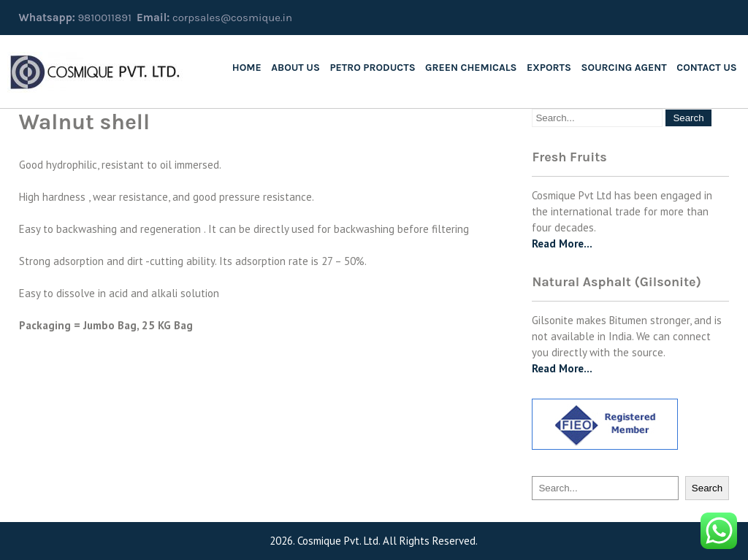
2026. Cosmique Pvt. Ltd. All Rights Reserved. (374, 541)
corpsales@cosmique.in (232, 18)
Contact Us (706, 68)
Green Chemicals (471, 68)
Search (707, 488)
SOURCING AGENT (623, 68)
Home (247, 68)
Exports (549, 68)
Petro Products (372, 68)
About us (295, 68)
